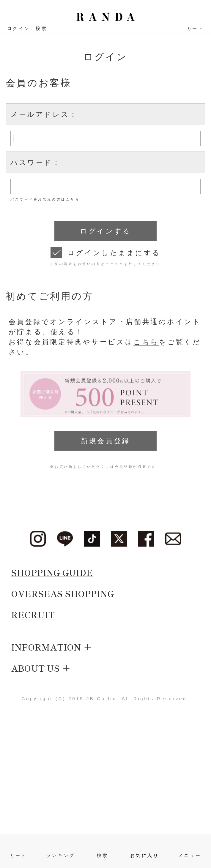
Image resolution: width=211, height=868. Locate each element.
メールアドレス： (44, 114)
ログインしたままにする (114, 253)
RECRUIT (33, 614)
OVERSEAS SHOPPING (63, 593)
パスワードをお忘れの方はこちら (45, 199)
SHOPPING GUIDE (52, 572)
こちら (146, 342)
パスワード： (36, 162)
